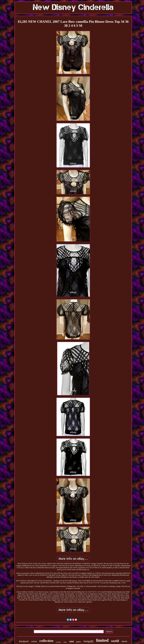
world (115, 641)
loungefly (88, 641)
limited (102, 640)
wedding (58, 642)
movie (124, 641)
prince (79, 642)
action (34, 641)
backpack (24, 641)
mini (72, 641)
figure (65, 642)
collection (46, 641)
